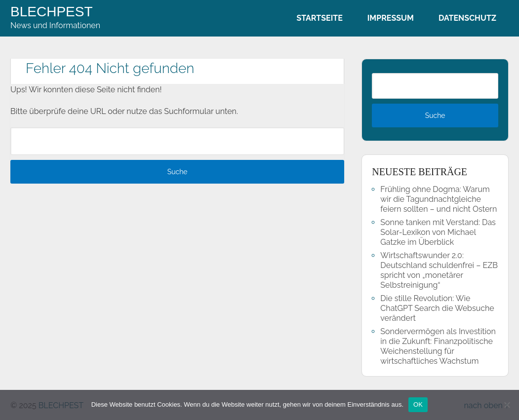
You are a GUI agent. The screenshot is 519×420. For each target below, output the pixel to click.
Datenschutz (467, 18)
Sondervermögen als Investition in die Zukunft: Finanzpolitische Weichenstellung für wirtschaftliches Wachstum (438, 346)
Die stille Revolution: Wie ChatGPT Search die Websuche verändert (437, 308)
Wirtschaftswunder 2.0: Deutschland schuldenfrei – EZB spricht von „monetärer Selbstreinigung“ (439, 270)
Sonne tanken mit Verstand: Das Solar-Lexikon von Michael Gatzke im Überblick (438, 232)
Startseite (319, 18)
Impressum (391, 18)
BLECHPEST (52, 12)
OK (418, 404)
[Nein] (507, 405)
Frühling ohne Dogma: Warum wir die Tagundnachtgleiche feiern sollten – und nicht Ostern (439, 199)
